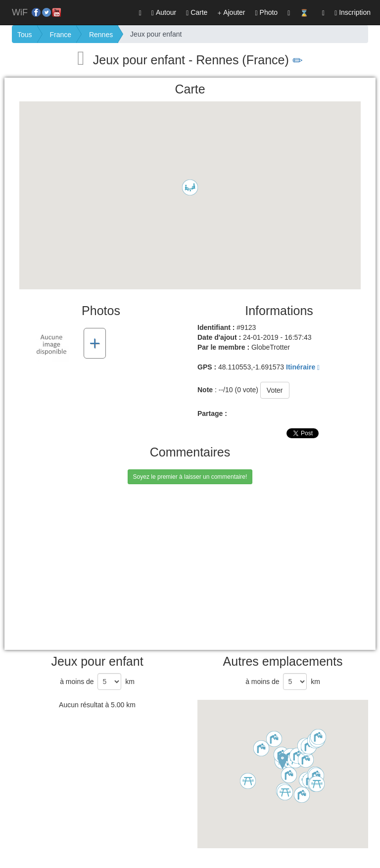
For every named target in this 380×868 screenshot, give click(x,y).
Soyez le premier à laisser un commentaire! (190, 477)
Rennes (101, 35)
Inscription (353, 13)
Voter (275, 390)
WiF (20, 12)
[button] (323, 12)
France (60, 35)
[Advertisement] (203, 578)
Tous (25, 35)
